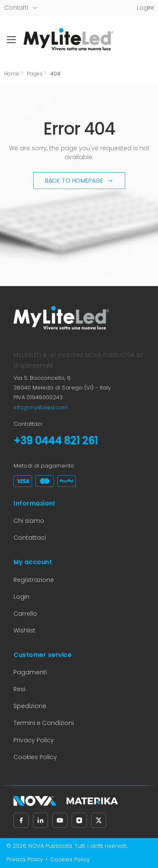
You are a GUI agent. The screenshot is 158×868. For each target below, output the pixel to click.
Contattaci (30, 538)
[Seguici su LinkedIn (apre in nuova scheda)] (40, 820)
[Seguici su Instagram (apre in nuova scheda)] (79, 820)
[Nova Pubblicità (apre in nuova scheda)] (35, 801)
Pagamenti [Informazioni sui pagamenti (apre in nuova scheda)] (30, 672)
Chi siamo (29, 521)
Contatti (16, 8)
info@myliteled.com (41, 407)
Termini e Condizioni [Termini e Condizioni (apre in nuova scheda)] (44, 723)
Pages (35, 74)
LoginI (145, 8)
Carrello (25, 614)
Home (12, 74)
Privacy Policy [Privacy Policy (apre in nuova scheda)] (34, 740)
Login (21, 597)
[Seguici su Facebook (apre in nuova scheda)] (21, 820)
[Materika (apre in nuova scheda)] (92, 801)
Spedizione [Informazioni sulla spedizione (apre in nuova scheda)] (30, 706)
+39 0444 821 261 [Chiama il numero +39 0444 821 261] (56, 441)
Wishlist (24, 630)
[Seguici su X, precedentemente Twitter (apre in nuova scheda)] (99, 820)
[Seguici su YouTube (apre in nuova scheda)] (60, 820)
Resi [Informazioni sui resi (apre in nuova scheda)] (19, 689)
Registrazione (34, 580)
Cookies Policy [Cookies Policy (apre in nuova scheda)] (35, 757)
